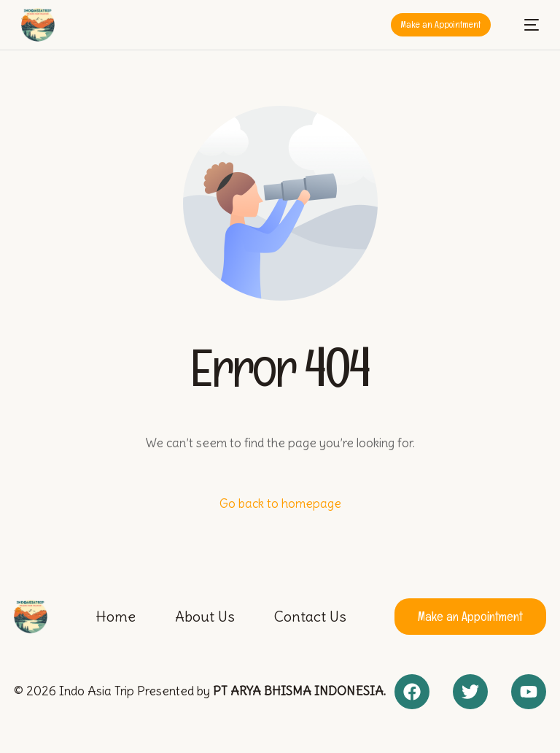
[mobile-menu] (524, 25)
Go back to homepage (280, 503)
